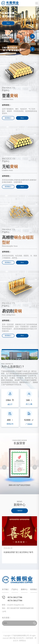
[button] (4, 467)
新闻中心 (24, 589)
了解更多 (20, 511)
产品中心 (15, 589)
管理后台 (23, 641)
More (8, 23)
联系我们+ (8, 118)
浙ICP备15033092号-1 (17, 638)
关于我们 (5, 589)
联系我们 (34, 589)
